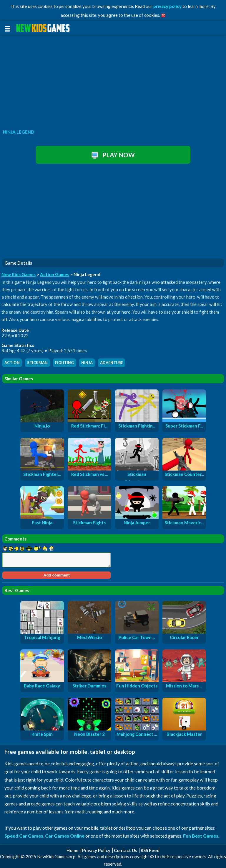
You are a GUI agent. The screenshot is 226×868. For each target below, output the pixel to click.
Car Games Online (65, 836)
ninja (87, 363)
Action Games (55, 274)
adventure (112, 363)
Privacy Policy (96, 850)
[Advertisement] (113, 81)
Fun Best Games (201, 836)
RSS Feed (150, 850)
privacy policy (167, 6)
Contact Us (126, 850)
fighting (64, 363)
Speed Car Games (24, 836)
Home (73, 850)
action (12, 363)
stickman (37, 363)
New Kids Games (19, 274)
